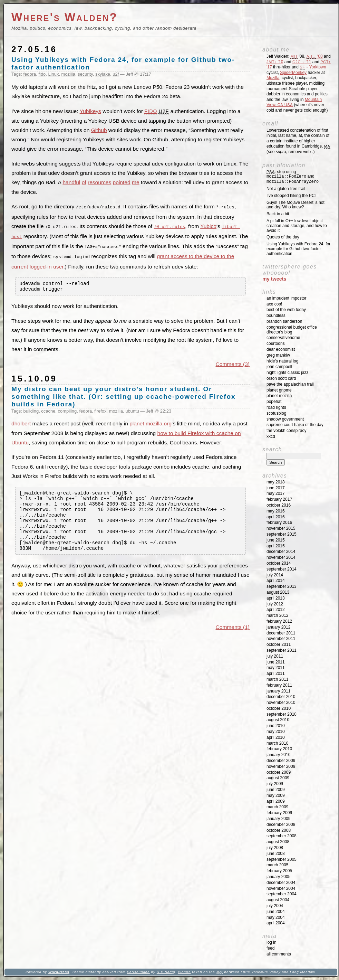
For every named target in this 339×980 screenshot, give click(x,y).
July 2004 (275, 906)
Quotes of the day (283, 237)
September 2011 (282, 650)
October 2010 (279, 708)
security (85, 74)
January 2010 (278, 755)
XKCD (271, 436)
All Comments (279, 954)
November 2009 (281, 766)
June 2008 (276, 854)
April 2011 (276, 673)
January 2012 (278, 627)
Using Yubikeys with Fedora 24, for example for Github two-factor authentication (298, 249)
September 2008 (282, 836)
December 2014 (281, 552)
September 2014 (282, 569)
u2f (116, 74)
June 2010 (276, 726)
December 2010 (281, 697)
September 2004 (282, 894)
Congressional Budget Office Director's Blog (292, 330)
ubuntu (132, 411)
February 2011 (279, 685)
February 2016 (279, 522)
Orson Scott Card (281, 378)
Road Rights (276, 407)
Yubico (208, 226)
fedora (30, 74)
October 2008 (279, 830)
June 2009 (276, 790)
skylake (103, 74)
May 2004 (276, 917)
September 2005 (282, 859)
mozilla (68, 74)
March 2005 (277, 865)
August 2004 (278, 900)
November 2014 (281, 557)
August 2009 (278, 778)
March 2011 (277, 679)
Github (99, 130)
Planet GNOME (279, 390)
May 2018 (276, 482)
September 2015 (282, 534)
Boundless (276, 315)
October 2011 (279, 644)
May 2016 (276, 511)
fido (42, 74)
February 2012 (279, 621)
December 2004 (281, 883)
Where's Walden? (65, 17)
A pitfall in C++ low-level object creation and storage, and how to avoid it (297, 226)
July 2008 (275, 848)
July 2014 (275, 575)
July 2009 (275, 784)
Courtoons (276, 343)
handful (71, 182)
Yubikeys (90, 111)
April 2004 (276, 923)
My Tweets (274, 279)
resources (99, 182)
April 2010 (276, 737)
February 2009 (279, 813)
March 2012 (277, 615)
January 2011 (278, 691)
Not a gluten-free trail (286, 189)
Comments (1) (233, 639)
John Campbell (279, 367)
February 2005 (279, 871)
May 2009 (276, 795)
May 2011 (276, 668)
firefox (100, 411)
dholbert (21, 424)
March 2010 (277, 743)
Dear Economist (281, 349)
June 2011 (276, 662)
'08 (315, 56)
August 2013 (278, 592)
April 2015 (276, 546)
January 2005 (278, 877)
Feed (270, 948)
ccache (48, 411)
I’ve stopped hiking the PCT (292, 196)
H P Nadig (166, 972)
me (136, 182)
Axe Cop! (274, 304)
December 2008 (281, 824)
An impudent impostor (286, 298)
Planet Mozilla (279, 396)
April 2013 (276, 598)
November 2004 (281, 888)
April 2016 (276, 517)
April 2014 (276, 581)
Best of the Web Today (286, 310)
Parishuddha (138, 972)
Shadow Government (285, 419)
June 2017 (276, 488)
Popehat (274, 402)
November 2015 (281, 528)
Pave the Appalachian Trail (290, 384)
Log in (272, 942)
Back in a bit (278, 214)
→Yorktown (313, 67)
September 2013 (282, 586)
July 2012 (275, 604)
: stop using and (293, 177)
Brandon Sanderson (284, 321)
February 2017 (279, 499)
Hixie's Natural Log (282, 361)
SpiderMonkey (293, 73)
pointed (122, 182)
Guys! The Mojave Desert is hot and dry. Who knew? (296, 205)
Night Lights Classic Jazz (287, 373)
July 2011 (275, 656)
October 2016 (279, 505)
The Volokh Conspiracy (286, 431)
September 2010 (282, 714)
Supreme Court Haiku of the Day (295, 425)
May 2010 (276, 732)
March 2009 (277, 807)
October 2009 (279, 772)
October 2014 (279, 563)
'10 (275, 62)
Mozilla (273, 78)
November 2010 (281, 703)
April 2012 (276, 610)
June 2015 (276, 540)
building (31, 411)
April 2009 (276, 801)
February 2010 (279, 749)
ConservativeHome (283, 338)
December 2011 (281, 633)
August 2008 (278, 842)
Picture (184, 972)
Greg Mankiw (278, 355)
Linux (53, 74)
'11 (302, 62)
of (84, 182)
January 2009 (278, 819)
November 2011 (281, 639)
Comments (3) (233, 364)
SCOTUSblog (276, 413)
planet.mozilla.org (151, 424)
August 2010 (278, 720)
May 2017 (276, 493)
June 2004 (276, 912)
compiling (67, 411)
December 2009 (281, 761)
